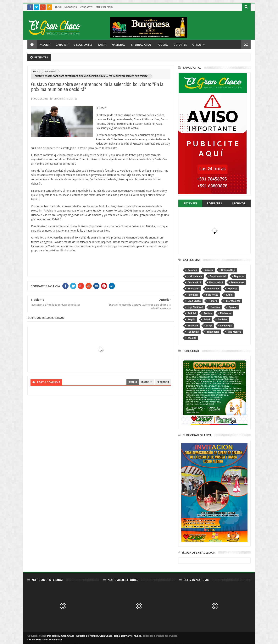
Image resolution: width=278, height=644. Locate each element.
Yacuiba (45, 45)
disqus (133, 382)
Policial (162, 45)
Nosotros (71, 7)
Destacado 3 (216, 282)
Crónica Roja (228, 270)
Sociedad (193, 326)
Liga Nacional (195, 307)
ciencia (209, 270)
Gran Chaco (194, 301)
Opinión (233, 307)
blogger (147, 382)
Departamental (218, 276)
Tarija (102, 45)
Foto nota (193, 295)
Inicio (58, 7)
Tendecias (193, 332)
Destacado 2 (194, 282)
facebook (163, 382)
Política (208, 313)
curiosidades (195, 276)
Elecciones (213, 289)
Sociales (223, 319)
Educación (193, 289)
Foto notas (212, 295)
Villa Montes (83, 45)
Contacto (86, 7)
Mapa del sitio (104, 7)
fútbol (229, 295)
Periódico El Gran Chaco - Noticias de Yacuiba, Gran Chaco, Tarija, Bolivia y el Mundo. (95, 636)
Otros (197, 45)
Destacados (238, 282)
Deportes (180, 45)
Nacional (118, 45)
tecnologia (226, 326)
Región (191, 319)
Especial (232, 289)
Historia (213, 301)
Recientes (50, 72)
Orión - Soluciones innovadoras (45, 640)
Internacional (141, 45)
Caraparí (62, 45)
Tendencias (213, 332)
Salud (207, 319)
